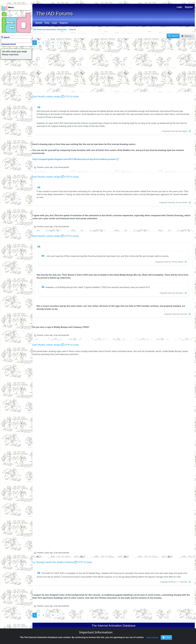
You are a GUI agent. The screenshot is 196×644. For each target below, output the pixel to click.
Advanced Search (9, 44)
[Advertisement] (16, 76)
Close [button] (166, 638)
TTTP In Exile (71, 97)
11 (53, 43)
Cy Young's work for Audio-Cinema (53, 562)
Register (189, 7)
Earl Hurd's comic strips (46, 96)
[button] (39, 23)
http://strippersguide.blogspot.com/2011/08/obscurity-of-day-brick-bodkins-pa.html (76, 159)
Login (180, 7)
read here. (14, 55)
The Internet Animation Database (50, 29)
